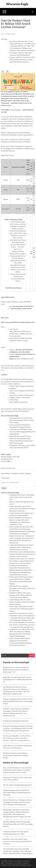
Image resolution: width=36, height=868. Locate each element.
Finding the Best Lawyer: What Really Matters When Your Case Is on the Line (22, 497)
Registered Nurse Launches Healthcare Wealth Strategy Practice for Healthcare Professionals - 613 (16, 670)
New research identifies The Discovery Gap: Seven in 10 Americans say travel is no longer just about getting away (22, 625)
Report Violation (25, 474)
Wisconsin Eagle (17, 4)
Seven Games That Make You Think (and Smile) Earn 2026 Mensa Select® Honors (22, 609)
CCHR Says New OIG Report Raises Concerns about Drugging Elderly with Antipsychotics (22, 432)
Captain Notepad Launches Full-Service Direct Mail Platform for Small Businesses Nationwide (22, 509)
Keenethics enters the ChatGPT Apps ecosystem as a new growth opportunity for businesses (17, 842)
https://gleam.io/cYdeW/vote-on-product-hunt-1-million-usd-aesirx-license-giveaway (21, 334)
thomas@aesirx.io (7, 459)
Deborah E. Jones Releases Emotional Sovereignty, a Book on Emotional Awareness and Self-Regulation (22, 53)
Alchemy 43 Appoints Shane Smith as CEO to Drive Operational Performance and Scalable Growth (18, 701)
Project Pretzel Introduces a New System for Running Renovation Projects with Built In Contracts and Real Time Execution (17, 770)
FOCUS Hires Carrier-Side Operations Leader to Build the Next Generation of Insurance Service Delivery (22, 554)
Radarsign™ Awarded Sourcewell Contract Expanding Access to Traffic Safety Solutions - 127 (18, 680)
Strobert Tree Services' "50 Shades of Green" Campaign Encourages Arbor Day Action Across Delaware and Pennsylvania (18, 802)
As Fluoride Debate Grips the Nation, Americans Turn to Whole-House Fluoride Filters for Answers (22, 547)
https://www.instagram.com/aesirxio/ (22, 391)
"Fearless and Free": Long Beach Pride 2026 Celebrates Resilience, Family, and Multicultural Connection (22, 60)
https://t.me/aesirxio (23, 398)
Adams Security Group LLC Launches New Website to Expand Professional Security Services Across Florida (22, 561)
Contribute (9, 863)
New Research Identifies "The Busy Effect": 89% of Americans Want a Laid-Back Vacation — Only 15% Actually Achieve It (17, 738)
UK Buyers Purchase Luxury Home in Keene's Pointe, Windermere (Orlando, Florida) (16, 756)
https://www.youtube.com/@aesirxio (21, 395)
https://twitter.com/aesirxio (24, 386)
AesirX (12, 117)
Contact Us (26, 863)
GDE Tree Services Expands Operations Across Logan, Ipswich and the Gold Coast (22, 588)
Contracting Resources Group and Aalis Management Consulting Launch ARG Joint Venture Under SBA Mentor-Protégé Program (18, 851)
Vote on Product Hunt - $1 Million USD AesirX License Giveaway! (16, 24)
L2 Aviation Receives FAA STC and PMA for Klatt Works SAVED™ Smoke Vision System (22, 420)
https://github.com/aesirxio (19, 402)
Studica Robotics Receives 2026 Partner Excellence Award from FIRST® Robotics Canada (22, 602)
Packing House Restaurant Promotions (16, 721)
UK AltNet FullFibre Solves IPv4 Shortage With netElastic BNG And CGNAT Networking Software (21, 595)
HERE (7, 297)
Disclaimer (15, 474)
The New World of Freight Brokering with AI (17, 785)
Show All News (6, 474)
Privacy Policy (18, 863)
